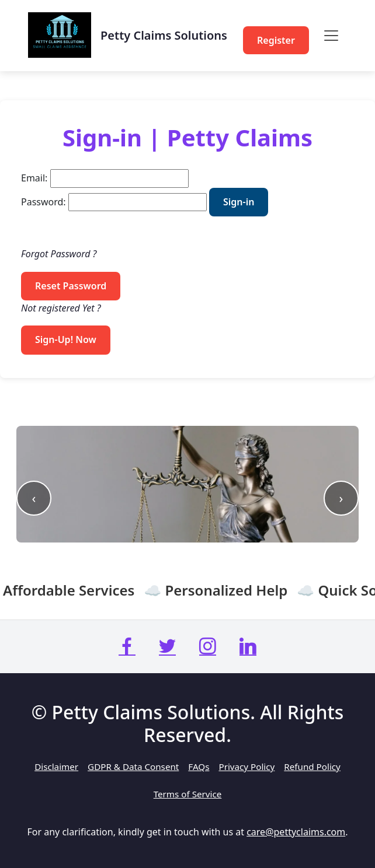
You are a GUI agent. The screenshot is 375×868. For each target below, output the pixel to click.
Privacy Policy (246, 766)
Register (276, 40)
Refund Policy (312, 766)
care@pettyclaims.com (296, 832)
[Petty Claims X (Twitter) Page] (167, 647)
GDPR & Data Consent (133, 766)
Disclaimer (56, 766)
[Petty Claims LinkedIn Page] (248, 647)
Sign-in (239, 202)
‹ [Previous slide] (34, 498)
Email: (34, 178)
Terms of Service (188, 794)
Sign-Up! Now (66, 339)
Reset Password (71, 286)
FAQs (199, 766)
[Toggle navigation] (331, 36)
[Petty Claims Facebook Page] (127, 647)
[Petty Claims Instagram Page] (208, 647)
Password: (44, 202)
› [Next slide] (341, 498)
